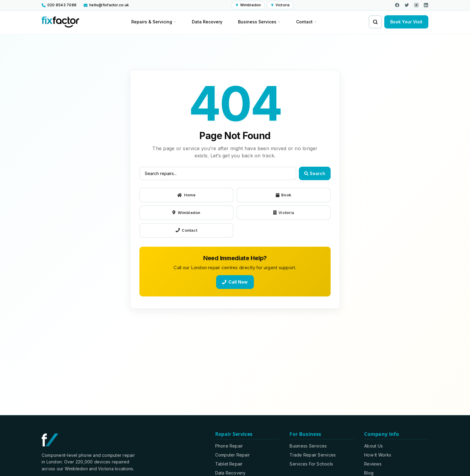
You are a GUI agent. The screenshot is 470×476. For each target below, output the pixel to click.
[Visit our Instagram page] (416, 5)
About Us (373, 446)
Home (186, 195)
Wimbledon (186, 213)
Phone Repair (229, 446)
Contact (186, 230)
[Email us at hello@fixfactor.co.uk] (106, 5)
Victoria (284, 213)
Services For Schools (311, 464)
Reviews (373, 464)
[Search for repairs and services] (375, 22)
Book (284, 195)
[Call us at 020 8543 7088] (61, 5)
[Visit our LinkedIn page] (426, 5)
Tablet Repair (229, 464)
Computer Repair (233, 455)
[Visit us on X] (407, 5)
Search (315, 174)
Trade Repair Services (313, 455)
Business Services (308, 446)
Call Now (235, 282)
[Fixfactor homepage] (60, 22)
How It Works (378, 455)
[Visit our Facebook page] (397, 5)
